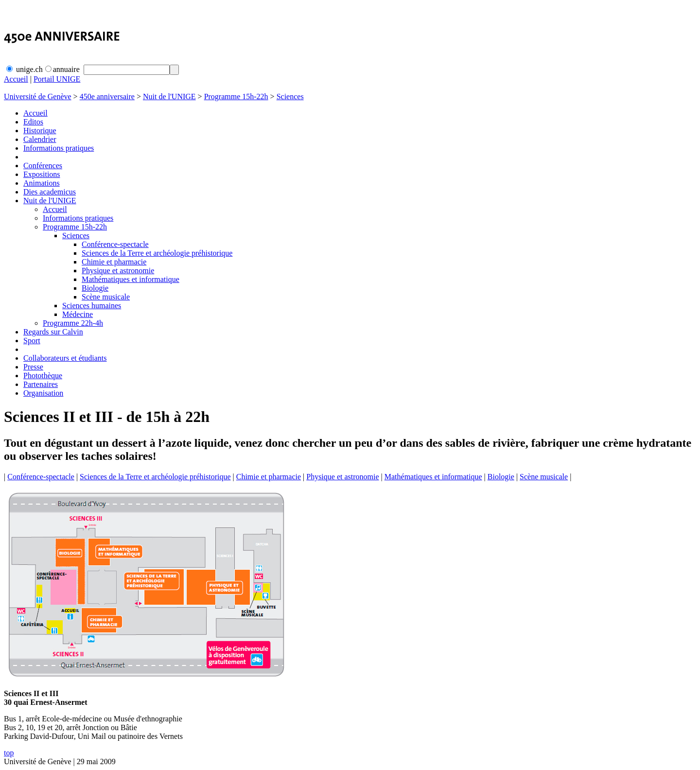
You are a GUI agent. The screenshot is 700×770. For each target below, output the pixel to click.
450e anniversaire (107, 96)
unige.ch (25, 69)
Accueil (16, 79)
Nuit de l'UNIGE (169, 96)
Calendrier (40, 139)
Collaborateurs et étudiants (65, 358)
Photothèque (43, 376)
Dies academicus (50, 192)
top (9, 753)
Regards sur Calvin (53, 332)
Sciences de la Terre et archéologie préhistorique (157, 253)
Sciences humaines (92, 306)
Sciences (290, 96)
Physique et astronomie (118, 271)
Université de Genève (38, 96)
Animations (42, 183)
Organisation (43, 393)
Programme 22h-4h (73, 323)
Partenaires (41, 384)
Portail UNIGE (57, 79)
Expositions (42, 174)
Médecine (78, 314)
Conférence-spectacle (115, 244)
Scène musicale (106, 297)
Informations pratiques (59, 148)
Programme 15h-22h (236, 96)
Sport (32, 341)
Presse (33, 367)
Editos (33, 122)
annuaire (62, 69)
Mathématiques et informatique (131, 279)
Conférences (43, 166)
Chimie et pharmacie (114, 262)
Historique (40, 131)
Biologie (95, 288)
